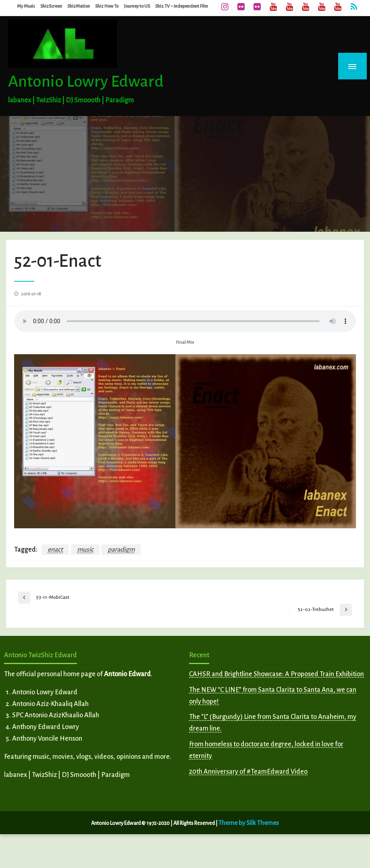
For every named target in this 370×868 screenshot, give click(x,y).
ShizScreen (51, 6)
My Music (26, 6)
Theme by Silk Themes (249, 823)
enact (55, 550)
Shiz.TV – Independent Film (182, 6)
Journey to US (137, 6)
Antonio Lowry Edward (86, 81)
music (85, 550)
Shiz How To (107, 6)
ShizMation (79, 6)
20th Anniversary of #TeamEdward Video (248, 772)
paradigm (121, 550)
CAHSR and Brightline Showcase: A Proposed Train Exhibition (276, 674)
